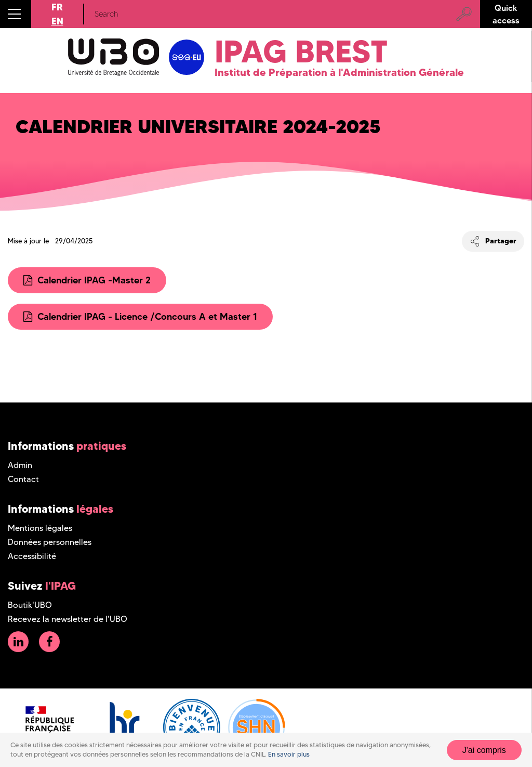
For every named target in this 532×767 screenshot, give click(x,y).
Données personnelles (50, 542)
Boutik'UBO (30, 605)
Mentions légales (40, 528)
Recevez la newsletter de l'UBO (68, 619)
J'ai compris (484, 754)
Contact (23, 479)
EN (57, 21)
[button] (16, 14)
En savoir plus (289, 759)
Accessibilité (32, 556)
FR (57, 7)
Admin (20, 465)
